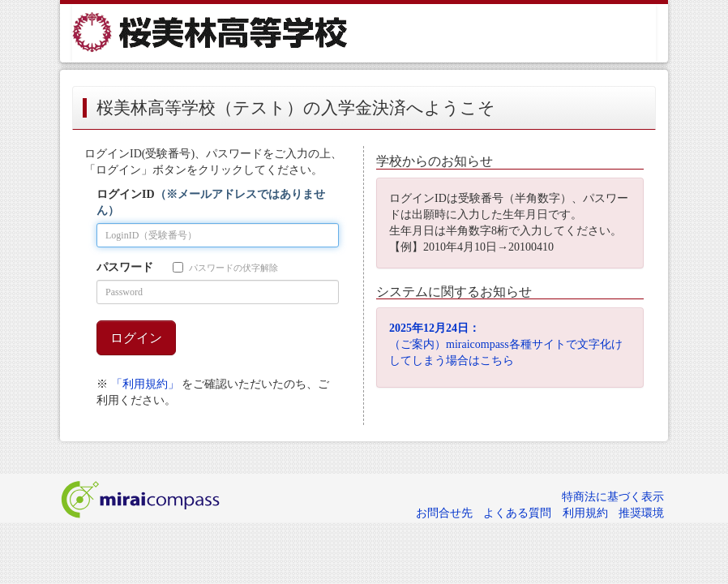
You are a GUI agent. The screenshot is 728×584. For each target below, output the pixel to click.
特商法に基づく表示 (613, 497)
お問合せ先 (444, 513)
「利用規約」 (145, 384)
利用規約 (585, 513)
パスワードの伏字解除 (225, 267)
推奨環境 (641, 513)
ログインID (211, 202)
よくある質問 (517, 513)
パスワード (125, 267)
